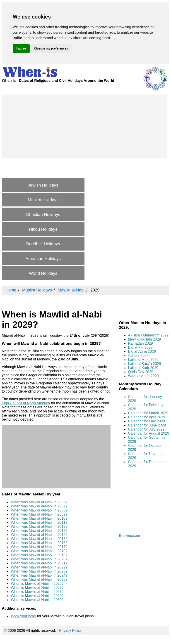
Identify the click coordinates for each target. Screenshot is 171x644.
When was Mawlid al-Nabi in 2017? (39, 547)
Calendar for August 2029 (148, 433)
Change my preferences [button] (51, 48)
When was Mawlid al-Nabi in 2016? (39, 543)
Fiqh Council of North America (26, 403)
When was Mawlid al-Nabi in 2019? (39, 555)
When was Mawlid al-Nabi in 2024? (39, 575)
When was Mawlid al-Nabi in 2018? (39, 551)
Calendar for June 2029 (147, 425)
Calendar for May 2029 (146, 421)
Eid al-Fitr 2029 (140, 347)
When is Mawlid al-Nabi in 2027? (37, 588)
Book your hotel (23, 616)
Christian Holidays (43, 214)
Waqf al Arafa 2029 (143, 376)
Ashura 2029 (138, 356)
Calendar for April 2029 (147, 417)
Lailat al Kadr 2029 (143, 368)
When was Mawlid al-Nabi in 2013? (39, 531)
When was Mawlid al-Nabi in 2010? (39, 518)
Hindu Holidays (43, 229)
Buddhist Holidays (43, 244)
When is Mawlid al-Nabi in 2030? (37, 600)
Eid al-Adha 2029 (142, 352)
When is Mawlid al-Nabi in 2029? (37, 596)
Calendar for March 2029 (148, 413)
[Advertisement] (84, 126)
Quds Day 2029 (141, 372)
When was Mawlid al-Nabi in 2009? (39, 514)
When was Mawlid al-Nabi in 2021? (39, 563)
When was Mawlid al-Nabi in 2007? (39, 506)
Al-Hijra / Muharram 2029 (148, 335)
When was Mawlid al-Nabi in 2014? (39, 535)
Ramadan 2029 (140, 343)
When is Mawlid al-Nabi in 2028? (37, 592)
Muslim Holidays (43, 200)
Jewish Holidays (43, 185)
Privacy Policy (70, 631)
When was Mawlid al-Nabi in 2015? (39, 539)
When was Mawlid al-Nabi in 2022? (39, 567)
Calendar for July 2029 (146, 429)
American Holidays (43, 259)
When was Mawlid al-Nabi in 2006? (39, 502)
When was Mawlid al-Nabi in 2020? (39, 559)
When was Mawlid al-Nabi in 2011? (39, 522)
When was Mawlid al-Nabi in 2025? (39, 579)
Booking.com (129, 536)
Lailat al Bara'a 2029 (144, 364)
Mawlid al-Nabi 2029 (144, 339)
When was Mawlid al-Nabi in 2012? (39, 527)
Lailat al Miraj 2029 (143, 360)
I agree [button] (21, 48)
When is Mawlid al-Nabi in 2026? (37, 584)
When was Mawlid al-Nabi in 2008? (39, 510)
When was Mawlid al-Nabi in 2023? (39, 571)
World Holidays (43, 273)
